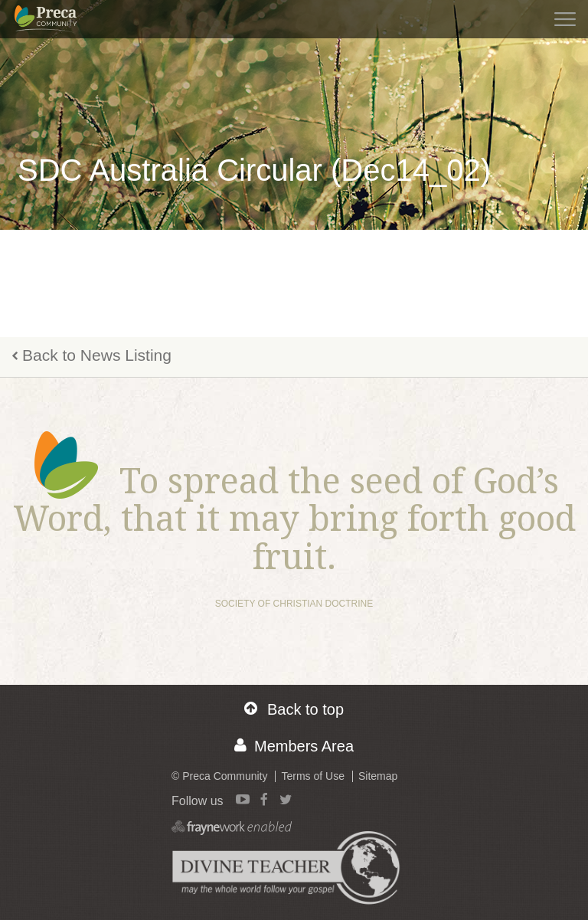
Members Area (294, 746)
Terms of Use (312, 776)
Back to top (294, 709)
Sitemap (378, 776)
